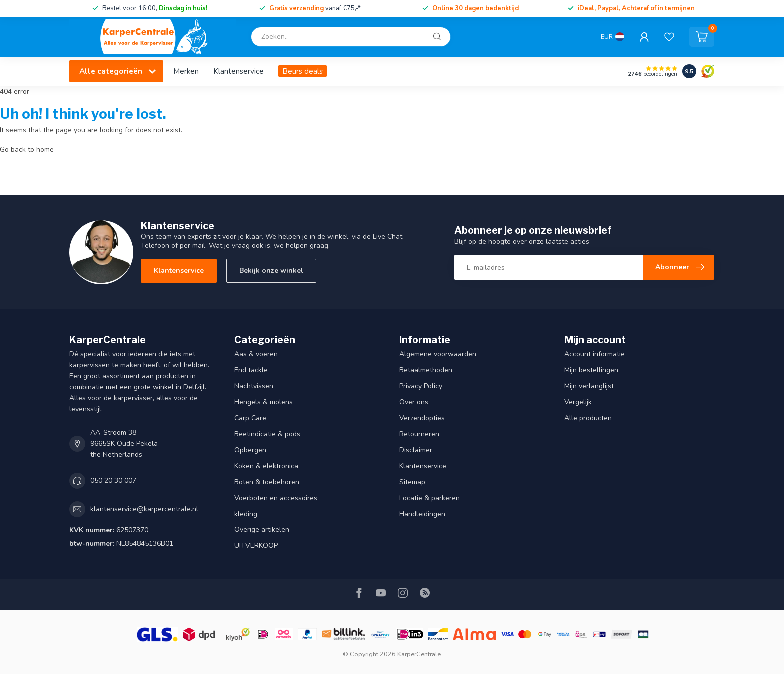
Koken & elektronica (266, 466)
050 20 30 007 (113, 480)
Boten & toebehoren (267, 482)
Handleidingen (422, 514)
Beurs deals (303, 71)
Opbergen (250, 450)
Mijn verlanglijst (589, 386)
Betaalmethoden (426, 370)
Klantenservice (239, 71)
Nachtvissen (254, 386)
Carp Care (250, 418)
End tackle (251, 370)
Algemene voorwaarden (438, 354)
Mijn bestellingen (591, 370)
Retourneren (419, 434)
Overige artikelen (262, 529)
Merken (186, 71)
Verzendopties (422, 418)
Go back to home (27, 150)
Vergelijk (578, 402)
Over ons (414, 402)
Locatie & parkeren (430, 498)
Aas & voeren (256, 354)
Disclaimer (416, 450)
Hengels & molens (264, 402)
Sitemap (412, 482)
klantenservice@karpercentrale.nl (144, 509)
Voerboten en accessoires (276, 498)
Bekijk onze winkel (271, 271)
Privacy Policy (421, 386)
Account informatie (595, 354)
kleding (246, 514)
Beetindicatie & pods (267, 434)
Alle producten (588, 418)
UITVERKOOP (256, 545)
